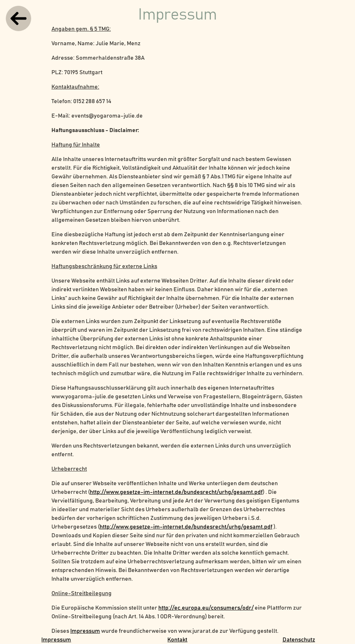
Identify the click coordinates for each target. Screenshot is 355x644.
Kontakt (177, 640)
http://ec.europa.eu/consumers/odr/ (206, 608)
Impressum (85, 631)
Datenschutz (299, 640)
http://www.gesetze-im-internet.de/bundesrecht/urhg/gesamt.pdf (176, 492)
